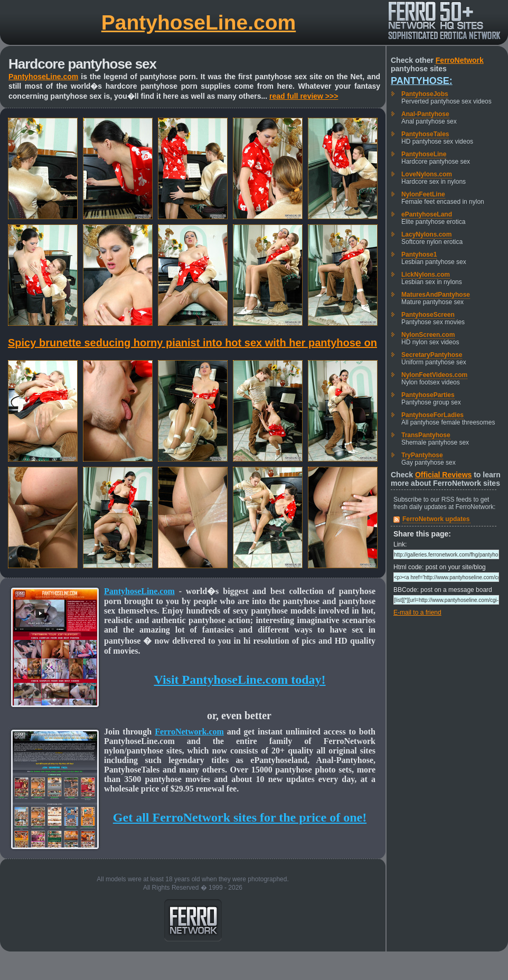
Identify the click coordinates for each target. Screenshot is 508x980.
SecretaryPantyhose (432, 355)
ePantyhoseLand (427, 214)
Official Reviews (443, 475)
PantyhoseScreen (428, 315)
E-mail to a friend (417, 612)
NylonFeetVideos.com (434, 375)
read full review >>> (304, 96)
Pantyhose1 (419, 255)
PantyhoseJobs (425, 94)
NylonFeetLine (423, 194)
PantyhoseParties (428, 395)
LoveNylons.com (427, 174)
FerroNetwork (460, 60)
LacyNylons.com (426, 234)
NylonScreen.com (428, 335)
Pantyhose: (422, 81)
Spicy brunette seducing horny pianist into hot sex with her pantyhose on (192, 343)
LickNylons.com (426, 275)
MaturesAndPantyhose (436, 295)
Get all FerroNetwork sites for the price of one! (240, 817)
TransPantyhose (426, 435)
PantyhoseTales (425, 134)
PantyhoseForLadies (432, 415)
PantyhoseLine (424, 154)
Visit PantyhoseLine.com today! (239, 680)
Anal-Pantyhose (425, 114)
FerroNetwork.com (189, 732)
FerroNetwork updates (436, 519)
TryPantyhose (422, 455)
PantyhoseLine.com (199, 22)
